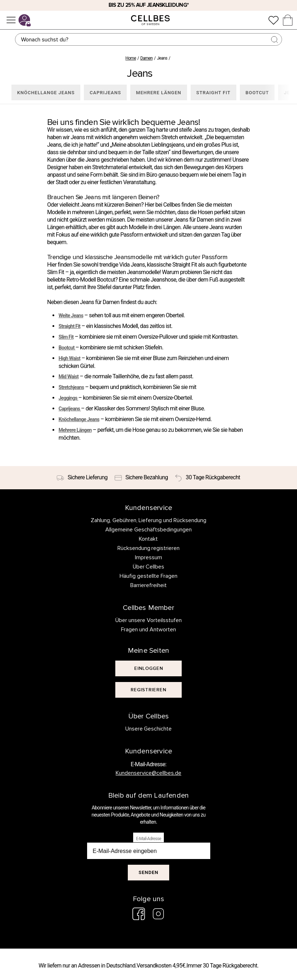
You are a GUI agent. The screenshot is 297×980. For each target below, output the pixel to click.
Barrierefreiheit (148, 585)
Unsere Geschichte (149, 729)
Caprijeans (70, 409)
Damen (146, 58)
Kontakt (148, 539)
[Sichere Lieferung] (82, 478)
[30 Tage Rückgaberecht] (207, 478)
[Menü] (11, 20)
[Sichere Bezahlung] (141, 478)
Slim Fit (66, 337)
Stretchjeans (71, 387)
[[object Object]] (148, 668)
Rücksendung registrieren (149, 548)
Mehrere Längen (75, 430)
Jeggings (68, 398)
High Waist (69, 358)
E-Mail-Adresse (148, 839)
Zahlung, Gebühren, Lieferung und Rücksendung (149, 520)
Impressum (148, 557)
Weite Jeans (71, 315)
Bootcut (67, 348)
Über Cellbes (149, 567)
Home (131, 58)
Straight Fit (69, 326)
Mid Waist (69, 377)
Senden (148, 872)
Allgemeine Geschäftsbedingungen (148, 530)
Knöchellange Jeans (79, 419)
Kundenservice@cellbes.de (148, 773)
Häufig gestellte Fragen (148, 576)
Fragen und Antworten (148, 630)
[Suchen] (149, 39)
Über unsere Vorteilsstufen (148, 620)
